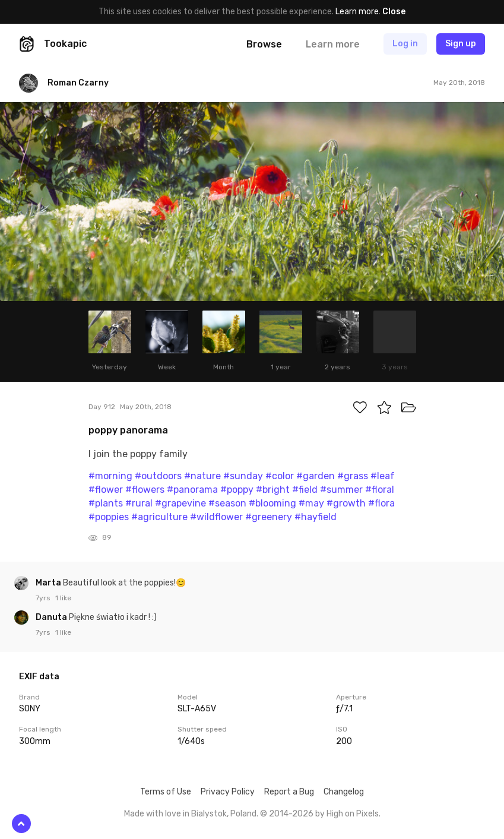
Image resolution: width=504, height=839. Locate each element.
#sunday (243, 476)
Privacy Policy (228, 792)
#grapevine (180, 503)
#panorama (192, 490)
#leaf (383, 476)
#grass (353, 476)
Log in (405, 44)
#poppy (237, 490)
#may (311, 503)
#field (305, 490)
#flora (381, 503)
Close (394, 12)
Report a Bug (289, 792)
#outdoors (158, 476)
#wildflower (216, 517)
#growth (346, 503)
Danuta (52, 617)
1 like (63, 598)
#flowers (145, 490)
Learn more (357, 12)
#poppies (109, 517)
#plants (106, 503)
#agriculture (159, 517)
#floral (380, 490)
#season (227, 503)
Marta (49, 583)
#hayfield (316, 517)
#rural (139, 503)
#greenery (269, 517)
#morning (110, 476)
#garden (316, 476)
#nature (202, 476)
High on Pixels (353, 814)
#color (280, 476)
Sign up (461, 44)
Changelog (344, 792)
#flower (106, 490)
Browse (264, 44)
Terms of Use (166, 792)
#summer (341, 490)
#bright (273, 490)
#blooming (272, 503)
